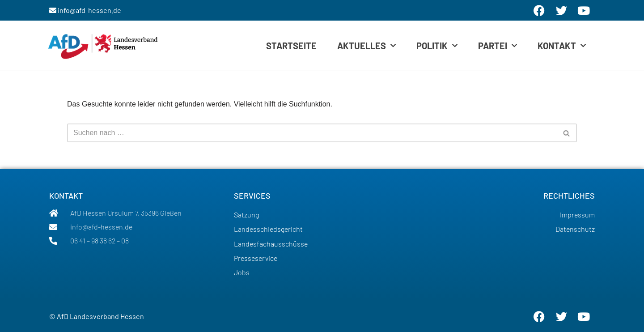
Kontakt (562, 46)
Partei (498, 46)
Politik (437, 46)
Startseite (291, 46)
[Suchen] (312, 133)
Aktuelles (366, 46)
